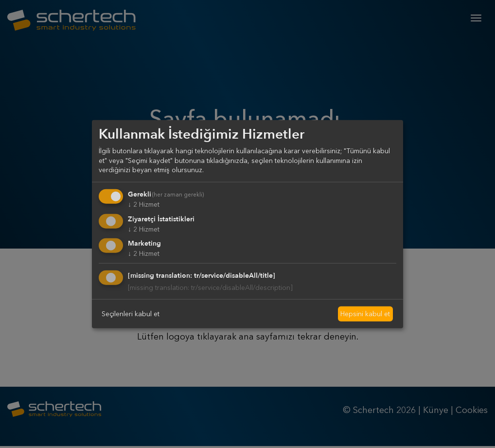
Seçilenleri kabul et (131, 314)
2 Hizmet (144, 204)
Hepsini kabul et (365, 314)
